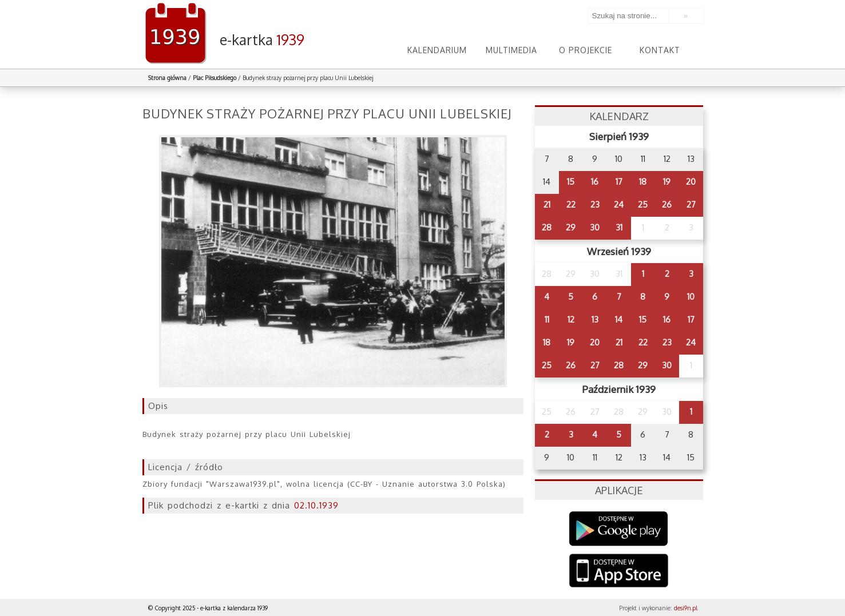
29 (571, 227)
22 (571, 204)
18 (643, 182)
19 (667, 182)
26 (667, 204)
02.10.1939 (316, 505)
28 (547, 227)
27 (691, 204)
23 (595, 204)
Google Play (619, 529)
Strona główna (167, 78)
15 (571, 182)
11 (547, 319)
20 (691, 182)
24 (619, 204)
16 (595, 182)
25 (643, 204)
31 (619, 227)
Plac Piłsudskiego (215, 78)
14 (619, 319)
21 (547, 204)
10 (691, 297)
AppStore (619, 572)
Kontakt (660, 50)
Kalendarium (437, 50)
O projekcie (586, 50)
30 (595, 227)
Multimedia (511, 50)
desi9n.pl (686, 608)
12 (571, 319)
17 (619, 182)
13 (595, 319)
